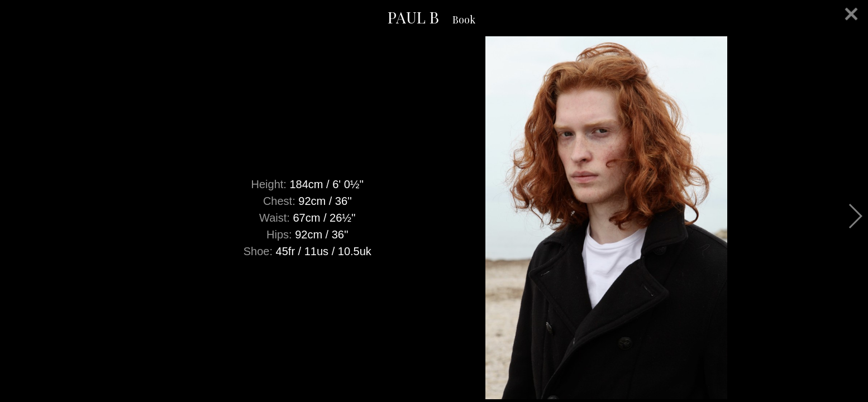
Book (464, 20)
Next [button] (855, 216)
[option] (434, 218)
